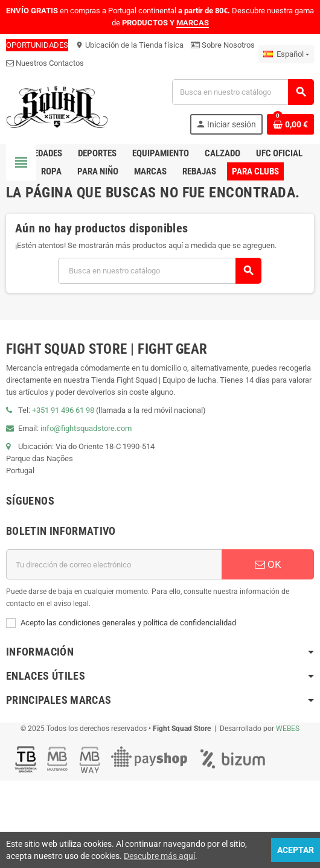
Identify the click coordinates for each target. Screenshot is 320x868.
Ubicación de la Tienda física (130, 45)
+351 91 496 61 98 (63, 410)
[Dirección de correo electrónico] (114, 564)
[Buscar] (243, 92)
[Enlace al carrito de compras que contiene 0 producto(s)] (290, 124)
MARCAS (193, 23)
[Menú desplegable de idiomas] (286, 54)
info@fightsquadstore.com (86, 428)
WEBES (288, 729)
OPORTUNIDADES (37, 45)
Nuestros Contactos (45, 63)
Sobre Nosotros (223, 45)
